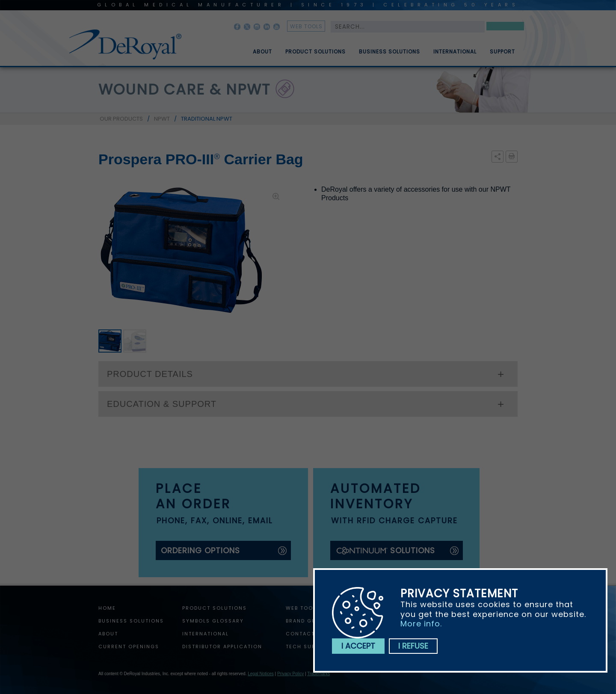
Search (505, 28)
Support (502, 55)
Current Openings (129, 647)
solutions (385, 550)
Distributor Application (222, 647)
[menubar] (378, 48)
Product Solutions (315, 55)
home (107, 608)
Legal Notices (261, 674)
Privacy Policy (290, 674)
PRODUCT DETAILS (150, 374)
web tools (306, 26)
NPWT (162, 119)
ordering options (200, 550)
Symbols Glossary (213, 621)
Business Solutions (389, 55)
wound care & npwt (184, 89)
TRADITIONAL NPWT (207, 119)
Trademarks (318, 674)
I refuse (413, 646)
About (262, 55)
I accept (358, 646)
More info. (421, 624)
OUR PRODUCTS (121, 119)
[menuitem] (256, 48)
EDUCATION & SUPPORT (162, 404)
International (455, 55)
